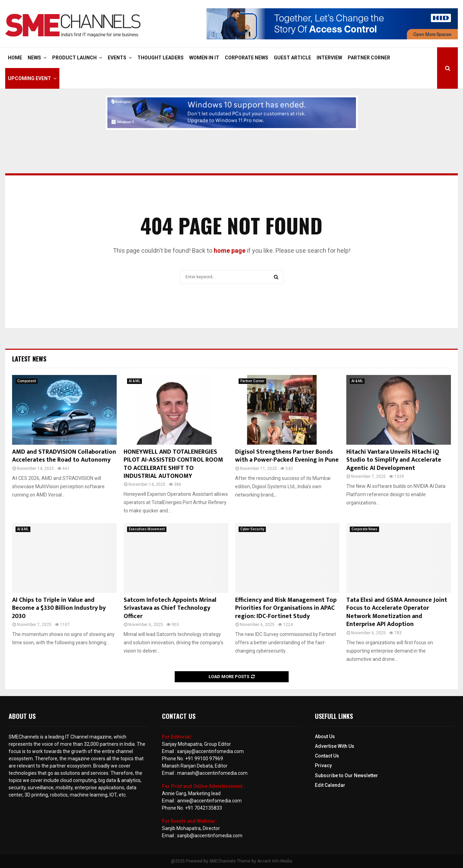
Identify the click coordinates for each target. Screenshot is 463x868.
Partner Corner (369, 58)
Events (117, 58)
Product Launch (74, 58)
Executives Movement (147, 529)
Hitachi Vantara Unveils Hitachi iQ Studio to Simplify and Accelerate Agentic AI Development (394, 460)
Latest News (29, 359)
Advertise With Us (335, 746)
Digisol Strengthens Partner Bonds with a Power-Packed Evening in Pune (287, 456)
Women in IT (204, 58)
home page (230, 250)
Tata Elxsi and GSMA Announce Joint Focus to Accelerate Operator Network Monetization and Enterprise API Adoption (397, 612)
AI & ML (134, 381)
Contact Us (327, 756)
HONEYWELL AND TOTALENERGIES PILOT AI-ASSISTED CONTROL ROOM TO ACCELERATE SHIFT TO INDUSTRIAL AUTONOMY (173, 464)
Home (15, 58)
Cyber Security (252, 529)
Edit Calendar (330, 785)
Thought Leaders (161, 58)
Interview (329, 58)
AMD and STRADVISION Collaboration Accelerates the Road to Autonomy (64, 456)
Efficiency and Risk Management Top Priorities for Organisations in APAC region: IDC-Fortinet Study (286, 608)
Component (27, 381)
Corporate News (247, 58)
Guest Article (292, 58)
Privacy (323, 765)
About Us (325, 736)
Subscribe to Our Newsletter (346, 775)
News (34, 58)
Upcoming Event (30, 78)
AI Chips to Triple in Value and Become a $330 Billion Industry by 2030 (59, 608)
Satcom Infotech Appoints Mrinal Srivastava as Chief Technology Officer (170, 608)
